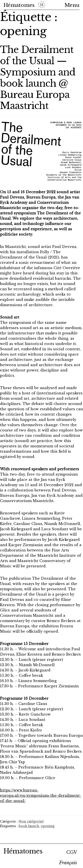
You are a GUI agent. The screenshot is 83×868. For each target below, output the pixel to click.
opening (48, 826)
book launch (29, 826)
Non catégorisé (31, 821)
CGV (72, 852)
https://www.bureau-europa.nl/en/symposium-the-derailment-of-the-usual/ (41, 795)
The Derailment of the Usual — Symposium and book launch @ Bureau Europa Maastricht (38, 78)
